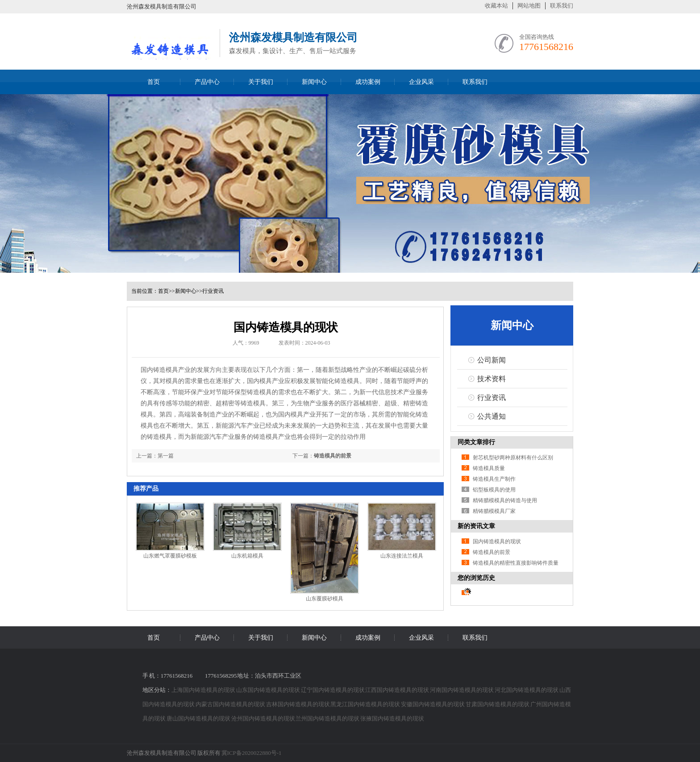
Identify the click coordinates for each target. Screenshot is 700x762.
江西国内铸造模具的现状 (398, 690)
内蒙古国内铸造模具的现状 (231, 704)
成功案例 (368, 82)
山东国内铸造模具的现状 (269, 690)
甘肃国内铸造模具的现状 (498, 704)
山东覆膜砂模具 (325, 599)
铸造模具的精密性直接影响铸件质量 (516, 563)
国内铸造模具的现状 (497, 541)
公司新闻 (492, 360)
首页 (154, 82)
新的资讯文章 (476, 526)
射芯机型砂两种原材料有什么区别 (513, 458)
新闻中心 (314, 82)
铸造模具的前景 (333, 456)
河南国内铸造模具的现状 (462, 690)
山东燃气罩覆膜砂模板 (170, 556)
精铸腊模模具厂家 (494, 511)
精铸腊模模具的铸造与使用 (505, 500)
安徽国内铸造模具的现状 (433, 704)
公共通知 (492, 416)
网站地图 (529, 6)
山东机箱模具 (247, 556)
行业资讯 (213, 291)
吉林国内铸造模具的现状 (298, 704)
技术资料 (492, 379)
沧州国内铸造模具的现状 (264, 718)
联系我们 (562, 6)
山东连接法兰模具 (402, 556)
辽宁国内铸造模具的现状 (333, 690)
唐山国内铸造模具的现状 (199, 718)
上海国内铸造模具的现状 (204, 690)
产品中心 (207, 82)
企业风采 (421, 82)
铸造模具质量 (489, 468)
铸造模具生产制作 (494, 479)
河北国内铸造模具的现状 (527, 690)
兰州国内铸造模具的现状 (328, 718)
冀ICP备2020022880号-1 (252, 753)
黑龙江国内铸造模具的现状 (366, 704)
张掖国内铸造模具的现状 (392, 718)
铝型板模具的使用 (494, 490)
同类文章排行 (476, 442)
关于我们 (261, 82)
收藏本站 (496, 6)
